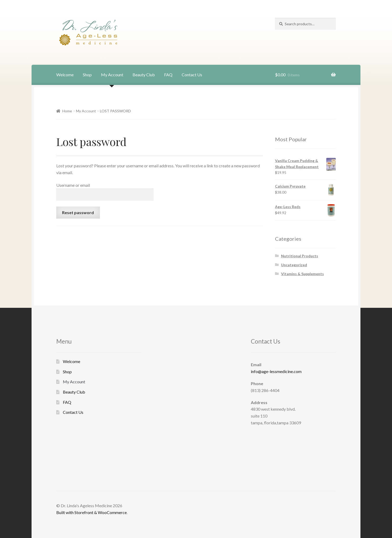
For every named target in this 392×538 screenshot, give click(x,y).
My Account (112, 75)
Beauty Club (144, 75)
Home (67, 111)
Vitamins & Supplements (302, 274)
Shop (87, 75)
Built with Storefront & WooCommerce (91, 512)
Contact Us (192, 75)
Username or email (73, 185)
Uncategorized (294, 265)
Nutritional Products (300, 256)
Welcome (65, 75)
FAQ (168, 75)
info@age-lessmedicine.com (276, 371)
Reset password (78, 212)
